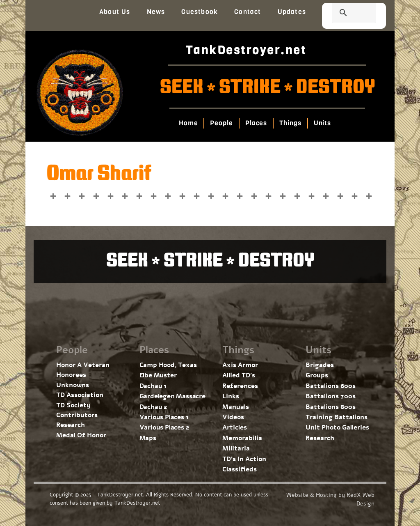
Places (256, 123)
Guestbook (200, 12)
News (156, 12)
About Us (115, 12)
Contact (248, 12)
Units (322, 123)
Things (290, 123)
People (221, 123)
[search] (344, 14)
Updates (292, 12)
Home (188, 123)
